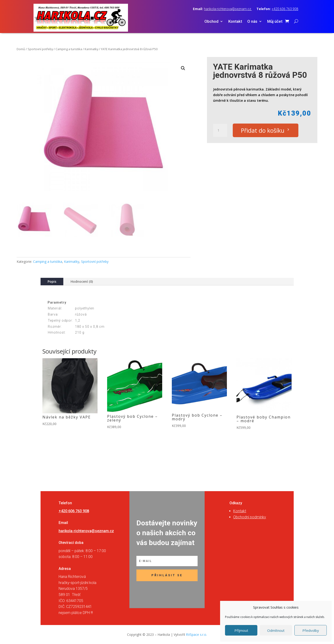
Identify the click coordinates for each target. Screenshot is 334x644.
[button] (183, 68)
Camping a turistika (69, 49)
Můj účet (275, 22)
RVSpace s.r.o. (196, 635)
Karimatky (91, 49)
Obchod (211, 22)
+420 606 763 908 (285, 9)
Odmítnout (276, 630)
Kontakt (235, 22)
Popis (52, 281)
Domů (21, 49)
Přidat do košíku (263, 130)
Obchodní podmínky (250, 517)
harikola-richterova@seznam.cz (228, 9)
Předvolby (311, 630)
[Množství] (220, 130)
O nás (252, 22)
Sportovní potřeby (40, 49)
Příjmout (241, 630)
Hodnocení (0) (82, 281)
